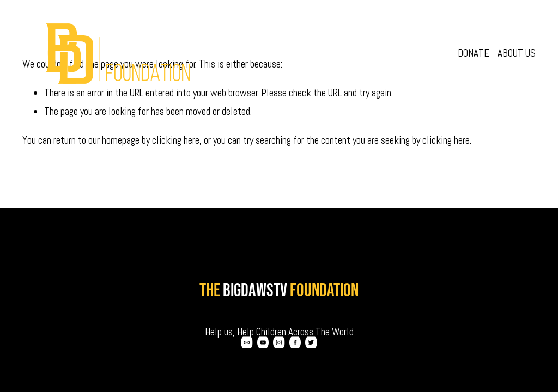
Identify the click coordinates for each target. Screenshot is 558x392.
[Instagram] (279, 342)
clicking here (176, 140)
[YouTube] (263, 342)
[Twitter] (311, 342)
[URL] (247, 342)
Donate (474, 53)
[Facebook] (295, 342)
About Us (517, 53)
